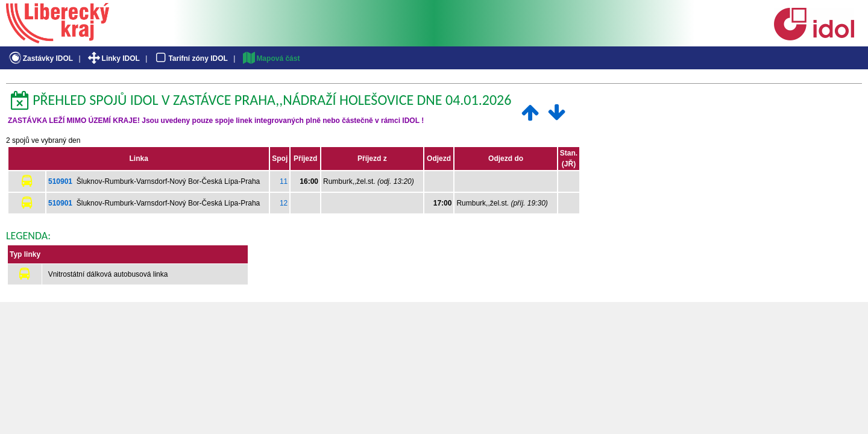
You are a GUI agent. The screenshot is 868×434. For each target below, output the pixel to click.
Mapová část (271, 58)
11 (284, 181)
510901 (60, 181)
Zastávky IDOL (40, 58)
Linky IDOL (113, 58)
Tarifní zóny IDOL (190, 58)
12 (284, 203)
